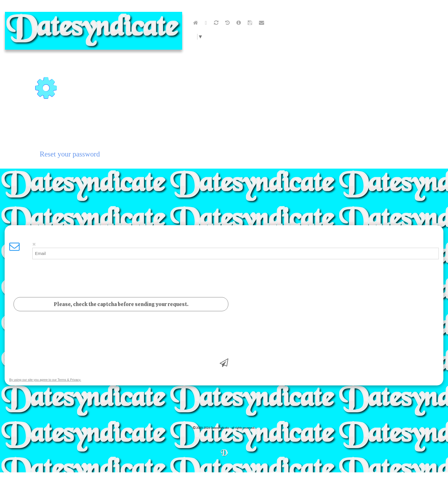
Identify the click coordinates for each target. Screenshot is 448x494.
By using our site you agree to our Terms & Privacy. (45, 375)
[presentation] (53, 336)
